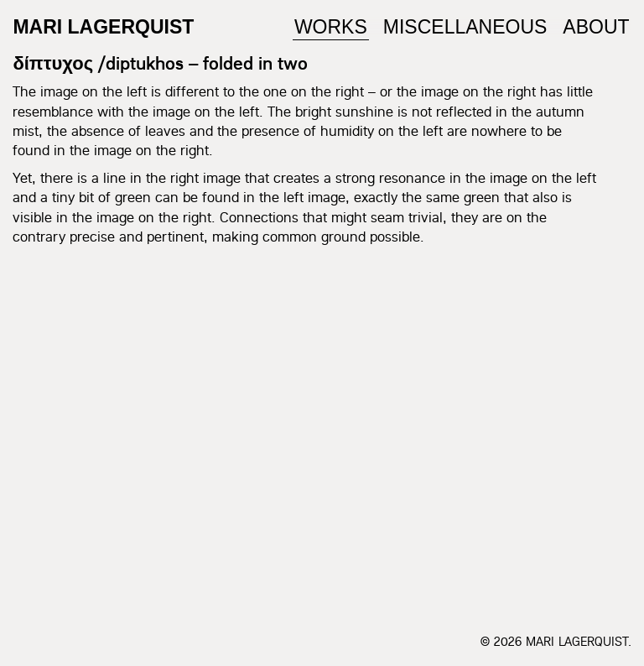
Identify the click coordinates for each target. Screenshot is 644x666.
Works (331, 27)
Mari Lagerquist (103, 27)
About (596, 27)
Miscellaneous (465, 27)
